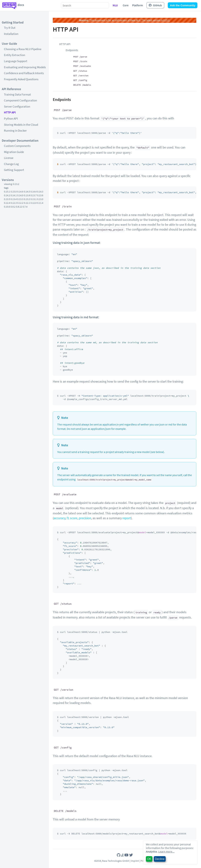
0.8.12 (19, 207)
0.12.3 (14, 203)
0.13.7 (34, 195)
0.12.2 (20, 203)
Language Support (16, 61)
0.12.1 (27, 203)
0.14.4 (34, 192)
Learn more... (166, 851)
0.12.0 (34, 203)
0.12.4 (7, 203)
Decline (160, 859)
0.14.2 (7, 195)
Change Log (11, 164)
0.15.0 (14, 192)
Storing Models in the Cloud (21, 125)
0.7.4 (25, 207)
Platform (137, 5)
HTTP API (10, 112)
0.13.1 (34, 199)
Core (126, 5)
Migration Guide (14, 152)
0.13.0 (40, 199)
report (127, 518)
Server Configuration (17, 106)
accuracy (59, 518)
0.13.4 (14, 199)
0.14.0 (20, 195)
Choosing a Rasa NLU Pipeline (23, 49)
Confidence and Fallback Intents (24, 73)
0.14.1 (14, 195)
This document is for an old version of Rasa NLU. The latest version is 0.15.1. (125, 20)
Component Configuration (20, 100)
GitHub (155, 5)
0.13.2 (27, 199)
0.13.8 (27, 195)
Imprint (135, 861)
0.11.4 (40, 203)
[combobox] (85, 5)
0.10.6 (7, 207)
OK (149, 859)
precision (85, 518)
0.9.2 (13, 207)
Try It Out (10, 28)
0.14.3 (40, 192)
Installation (11, 34)
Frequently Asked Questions (21, 79)
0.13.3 (20, 199)
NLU (115, 5)
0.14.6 (20, 192)
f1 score (72, 518)
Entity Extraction (15, 55)
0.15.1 (7, 192)
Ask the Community (183, 5)
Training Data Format (17, 94)
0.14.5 (27, 192)
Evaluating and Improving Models (25, 67)
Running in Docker (15, 131)
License (9, 158)
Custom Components (17, 146)
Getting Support (14, 170)
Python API (11, 118)
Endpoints (72, 50)
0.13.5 (7, 199)
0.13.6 (40, 195)
